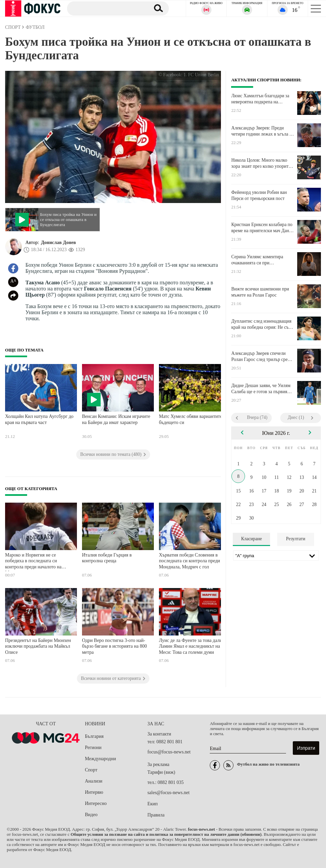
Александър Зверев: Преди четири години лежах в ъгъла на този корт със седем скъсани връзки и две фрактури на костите (262, 131)
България (94, 736)
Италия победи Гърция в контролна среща (107, 558)
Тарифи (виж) (161, 772)
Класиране (251, 539)
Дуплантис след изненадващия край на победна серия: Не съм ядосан (261, 324)
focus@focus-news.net (169, 752)
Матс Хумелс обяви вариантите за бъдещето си (193, 419)
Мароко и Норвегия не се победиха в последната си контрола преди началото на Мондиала (33, 562)
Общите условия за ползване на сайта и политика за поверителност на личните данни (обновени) (166, 834)
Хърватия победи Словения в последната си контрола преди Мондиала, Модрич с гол (189, 561)
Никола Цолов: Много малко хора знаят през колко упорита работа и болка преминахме (261, 163)
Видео (91, 815)
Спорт (91, 770)
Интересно (96, 803)
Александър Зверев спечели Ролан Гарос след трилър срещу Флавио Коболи (262, 357)
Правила (156, 815)
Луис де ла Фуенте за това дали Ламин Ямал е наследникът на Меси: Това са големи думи (191, 646)
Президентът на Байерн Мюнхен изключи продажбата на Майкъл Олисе (38, 646)
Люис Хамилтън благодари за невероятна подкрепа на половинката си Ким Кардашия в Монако (262, 99)
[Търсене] (106, 8)
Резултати (296, 539)
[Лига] (276, 556)
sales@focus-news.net (168, 793)
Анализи (94, 781)
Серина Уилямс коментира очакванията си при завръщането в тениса (257, 260)
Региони (93, 748)
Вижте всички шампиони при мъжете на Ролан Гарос (260, 292)
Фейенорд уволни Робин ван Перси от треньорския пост (259, 195)
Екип (152, 804)
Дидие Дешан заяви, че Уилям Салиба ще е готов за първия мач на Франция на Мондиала (261, 389)
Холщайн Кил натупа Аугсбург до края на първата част (39, 419)
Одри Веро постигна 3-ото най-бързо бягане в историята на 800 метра (114, 646)
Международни (101, 759)
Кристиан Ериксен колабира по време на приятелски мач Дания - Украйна (262, 228)
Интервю (94, 792)
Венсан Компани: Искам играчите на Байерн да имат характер (116, 419)
